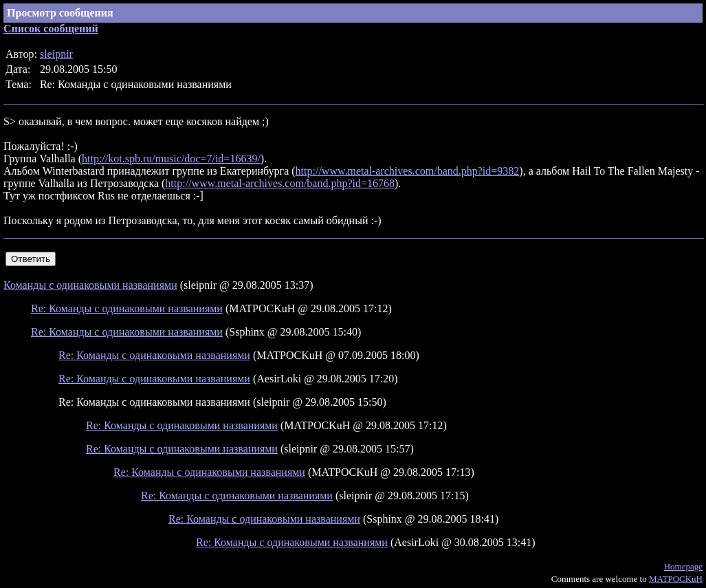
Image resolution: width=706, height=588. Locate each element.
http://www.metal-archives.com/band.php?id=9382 (408, 171)
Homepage (683, 566)
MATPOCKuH (676, 579)
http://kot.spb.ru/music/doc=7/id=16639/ (171, 159)
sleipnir (56, 54)
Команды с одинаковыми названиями (90, 285)
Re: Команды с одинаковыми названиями (127, 308)
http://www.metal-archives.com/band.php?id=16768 (280, 183)
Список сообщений (51, 29)
